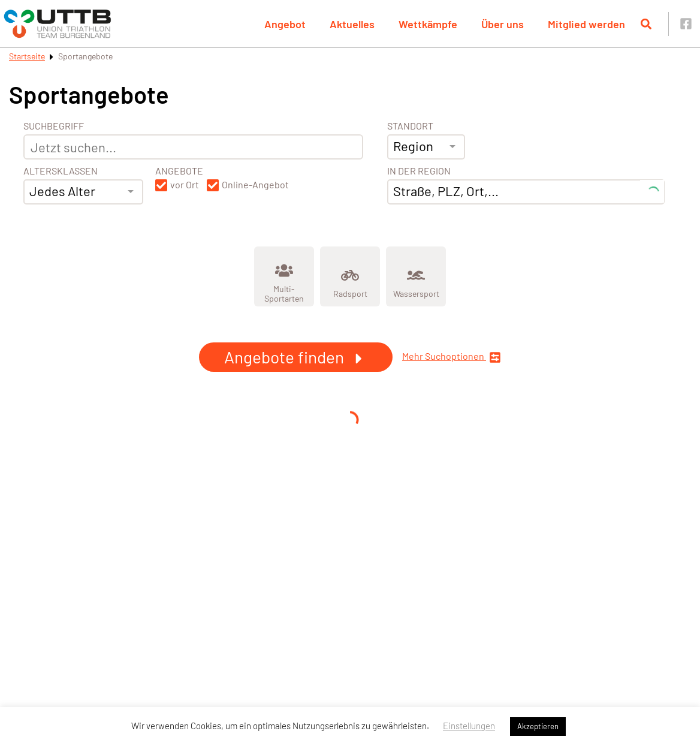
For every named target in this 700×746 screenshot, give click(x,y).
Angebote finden (296, 357)
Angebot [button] (285, 24)
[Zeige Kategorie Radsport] (350, 276)
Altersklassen (61, 171)
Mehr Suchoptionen (452, 357)
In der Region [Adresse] (419, 171)
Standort (410, 126)
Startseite (27, 56)
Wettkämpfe (428, 24)
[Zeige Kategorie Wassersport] (416, 276)
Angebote (179, 171)
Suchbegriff (54, 126)
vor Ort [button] (185, 185)
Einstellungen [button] (469, 726)
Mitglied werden (586, 24)
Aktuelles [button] (352, 24)
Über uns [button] (503, 24)
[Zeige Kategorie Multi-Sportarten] (284, 276)
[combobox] (83, 192)
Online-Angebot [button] (255, 185)
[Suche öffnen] (646, 24)
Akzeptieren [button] (538, 726)
